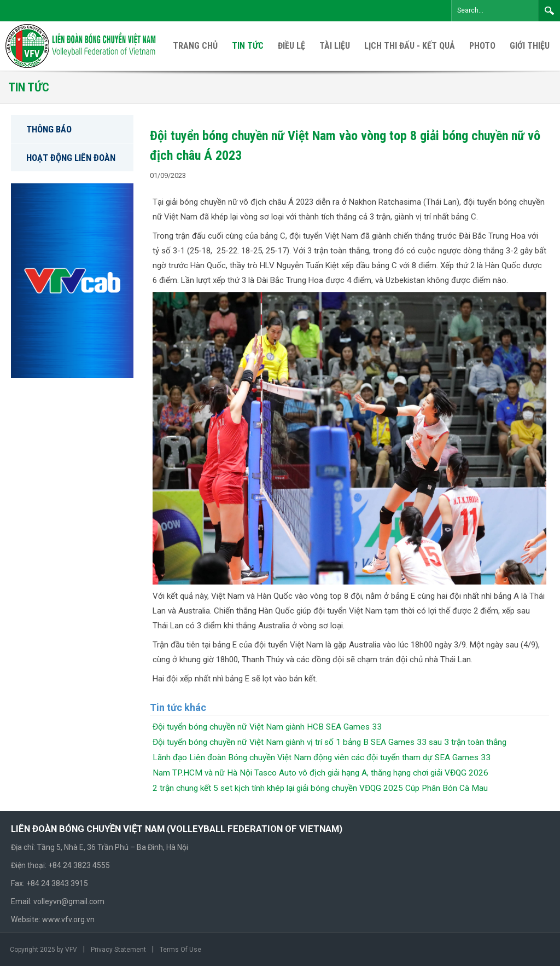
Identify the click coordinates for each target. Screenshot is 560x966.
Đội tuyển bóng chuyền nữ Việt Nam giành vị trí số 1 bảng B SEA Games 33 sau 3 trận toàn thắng (329, 742)
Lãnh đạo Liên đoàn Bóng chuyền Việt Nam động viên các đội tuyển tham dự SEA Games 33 (322, 757)
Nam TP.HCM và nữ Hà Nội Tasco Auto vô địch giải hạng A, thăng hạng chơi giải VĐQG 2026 (320, 773)
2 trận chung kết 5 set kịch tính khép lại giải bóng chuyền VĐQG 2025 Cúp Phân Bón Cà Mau (320, 788)
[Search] (495, 11)
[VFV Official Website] (81, 45)
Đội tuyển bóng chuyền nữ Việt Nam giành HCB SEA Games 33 (267, 727)
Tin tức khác (178, 707)
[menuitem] (530, 46)
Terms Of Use (180, 950)
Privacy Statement (118, 950)
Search (549, 10)
